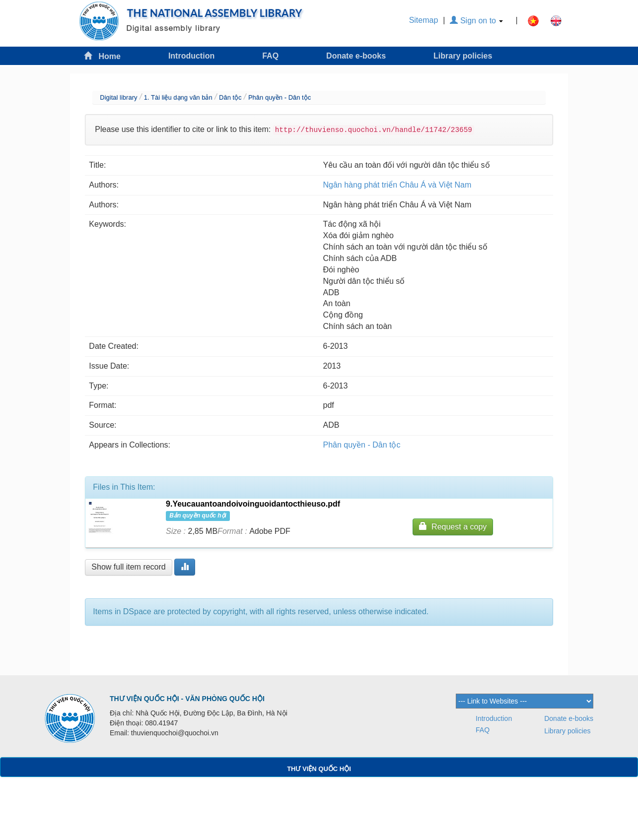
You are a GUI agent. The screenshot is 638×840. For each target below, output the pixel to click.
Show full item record (128, 567)
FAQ (270, 56)
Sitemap (424, 20)
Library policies (463, 56)
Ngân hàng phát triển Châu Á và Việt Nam (397, 185)
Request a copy (453, 526)
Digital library (118, 97)
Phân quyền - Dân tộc (280, 97)
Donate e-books (356, 56)
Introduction (191, 56)
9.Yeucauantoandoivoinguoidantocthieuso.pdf (253, 504)
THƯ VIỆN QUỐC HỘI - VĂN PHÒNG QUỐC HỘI (187, 699)
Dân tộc (230, 97)
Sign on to (476, 21)
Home (102, 56)
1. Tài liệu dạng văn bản (178, 97)
